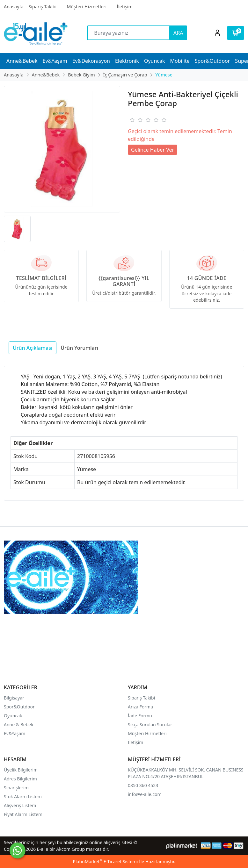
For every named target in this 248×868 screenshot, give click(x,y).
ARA (178, 33)
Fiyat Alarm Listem (23, 814)
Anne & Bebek (19, 725)
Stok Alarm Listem (23, 796)
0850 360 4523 (143, 785)
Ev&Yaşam (15, 733)
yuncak (15, 716)
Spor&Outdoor (19, 707)
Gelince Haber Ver (153, 150)
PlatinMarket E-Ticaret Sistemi (105, 861)
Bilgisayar (14, 698)
